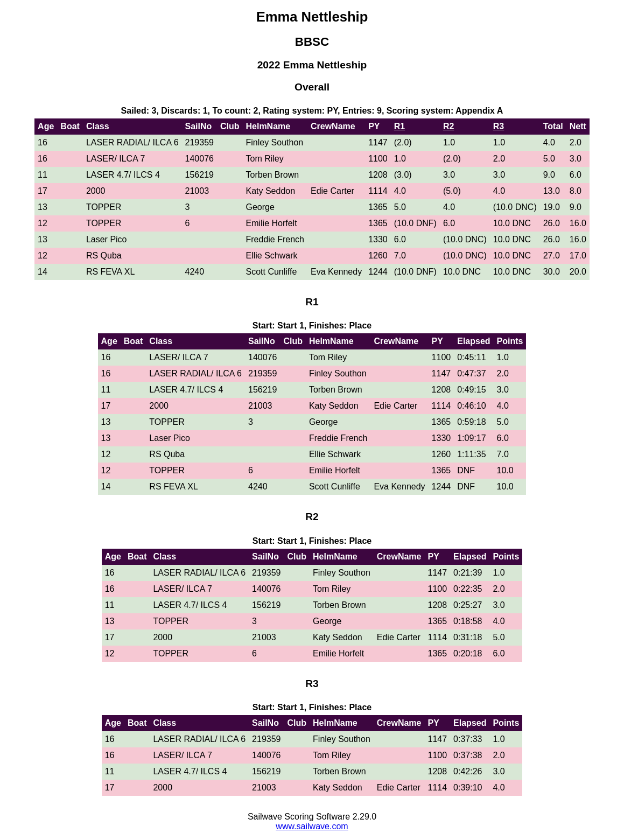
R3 (499, 126)
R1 (399, 126)
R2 (448, 126)
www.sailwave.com (312, 826)
